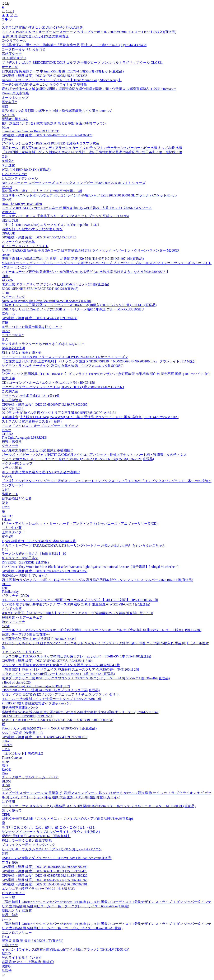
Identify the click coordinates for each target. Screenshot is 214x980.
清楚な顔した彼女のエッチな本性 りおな (32, 229)
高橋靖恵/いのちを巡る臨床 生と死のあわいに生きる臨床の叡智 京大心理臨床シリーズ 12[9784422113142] (81, 712)
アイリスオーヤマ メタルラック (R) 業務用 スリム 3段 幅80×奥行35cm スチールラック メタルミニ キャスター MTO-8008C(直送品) (99, 806)
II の (5, 339)
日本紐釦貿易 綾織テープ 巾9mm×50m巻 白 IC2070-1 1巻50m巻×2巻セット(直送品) (63, 71)
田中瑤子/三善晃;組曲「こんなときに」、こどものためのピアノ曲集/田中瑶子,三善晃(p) (67, 819)
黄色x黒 (8, 537)
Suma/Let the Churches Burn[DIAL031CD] (31, 131)
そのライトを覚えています (22, 958)
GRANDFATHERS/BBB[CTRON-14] (28, 716)
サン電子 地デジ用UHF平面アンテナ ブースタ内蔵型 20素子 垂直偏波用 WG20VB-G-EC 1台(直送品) (76, 604)
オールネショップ (15, 98)
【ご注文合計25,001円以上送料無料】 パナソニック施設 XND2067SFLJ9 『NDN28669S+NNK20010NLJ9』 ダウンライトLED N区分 (99, 361)
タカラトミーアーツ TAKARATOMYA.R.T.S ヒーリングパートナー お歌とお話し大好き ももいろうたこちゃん (84, 545)
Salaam (7, 520)
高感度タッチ (12, 54)
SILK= (6, 789)
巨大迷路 (8, 378)
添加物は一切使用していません (25, 575)
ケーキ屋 (8, 897)
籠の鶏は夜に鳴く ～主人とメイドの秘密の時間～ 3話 (42, 191)
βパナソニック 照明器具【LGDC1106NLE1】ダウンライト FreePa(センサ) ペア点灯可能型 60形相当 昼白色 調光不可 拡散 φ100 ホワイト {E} (106, 374)
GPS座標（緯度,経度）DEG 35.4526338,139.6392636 (39, 318)
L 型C (6, 507)
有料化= (8, 161)
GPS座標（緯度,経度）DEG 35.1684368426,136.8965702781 (45, 884)
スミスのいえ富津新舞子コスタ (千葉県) (32, 421)
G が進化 (8, 165)
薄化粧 (7, 200)
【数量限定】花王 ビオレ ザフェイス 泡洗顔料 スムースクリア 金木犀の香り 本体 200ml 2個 (70, 669)
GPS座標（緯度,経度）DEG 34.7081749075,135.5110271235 (45, 76)
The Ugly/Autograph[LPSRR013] (24, 437)
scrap (5, 761)
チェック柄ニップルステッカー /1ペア (30, 777)
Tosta (5, 937)
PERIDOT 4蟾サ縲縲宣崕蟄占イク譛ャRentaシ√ (36, 703)
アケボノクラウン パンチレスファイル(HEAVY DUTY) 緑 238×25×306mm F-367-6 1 (63, 387)
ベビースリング (13, 297)
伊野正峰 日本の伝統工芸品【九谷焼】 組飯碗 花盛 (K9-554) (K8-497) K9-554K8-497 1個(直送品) (73, 259)
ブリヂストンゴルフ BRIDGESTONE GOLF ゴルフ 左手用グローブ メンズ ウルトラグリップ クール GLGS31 (82, 63)
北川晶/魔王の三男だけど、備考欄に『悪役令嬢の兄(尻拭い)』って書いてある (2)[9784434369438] (74, 45)
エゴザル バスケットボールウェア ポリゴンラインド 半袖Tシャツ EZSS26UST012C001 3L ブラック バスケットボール (89, 195)
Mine (5, 127)
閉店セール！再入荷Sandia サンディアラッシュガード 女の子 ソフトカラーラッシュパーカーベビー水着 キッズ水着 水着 (92, 148)
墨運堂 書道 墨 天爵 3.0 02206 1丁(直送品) (32, 941)
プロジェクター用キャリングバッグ (28, 845)
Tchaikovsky (10, 592)
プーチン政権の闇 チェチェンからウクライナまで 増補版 (44, 84)
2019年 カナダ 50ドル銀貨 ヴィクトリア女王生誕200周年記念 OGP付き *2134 (59, 413)
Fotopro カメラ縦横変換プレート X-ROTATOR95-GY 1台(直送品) (49, 728)
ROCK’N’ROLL (13, 409)
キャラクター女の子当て (20, 558)
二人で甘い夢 (12, 528)
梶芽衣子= (9, 102)
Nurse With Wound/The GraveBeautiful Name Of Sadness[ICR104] (47, 301)
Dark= (6, 331)
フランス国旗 (12, 468)
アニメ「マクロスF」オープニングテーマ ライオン (40, 426)
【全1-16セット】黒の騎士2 (22, 753)
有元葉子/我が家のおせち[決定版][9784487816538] (39, 639)
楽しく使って (12, 810)
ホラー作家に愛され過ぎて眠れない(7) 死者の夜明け (41, 472)
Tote (5, 588)
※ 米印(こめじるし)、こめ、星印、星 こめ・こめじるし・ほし (49, 827)
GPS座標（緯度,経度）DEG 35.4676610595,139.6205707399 (45, 867)
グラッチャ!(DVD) (15, 596)
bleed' (6, 626)
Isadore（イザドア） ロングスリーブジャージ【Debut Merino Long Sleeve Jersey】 (62, 80)
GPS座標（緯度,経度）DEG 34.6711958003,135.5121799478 (45, 871)
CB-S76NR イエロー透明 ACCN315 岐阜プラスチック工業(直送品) (51, 690)
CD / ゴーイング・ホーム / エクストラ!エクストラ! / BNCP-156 (48, 383)
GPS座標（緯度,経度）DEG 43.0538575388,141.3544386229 (45, 876)
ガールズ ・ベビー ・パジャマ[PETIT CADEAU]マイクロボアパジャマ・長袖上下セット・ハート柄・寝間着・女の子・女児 (94, 455)
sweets (6, 370)
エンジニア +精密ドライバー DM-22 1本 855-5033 (38, 889)
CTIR (5, 293)
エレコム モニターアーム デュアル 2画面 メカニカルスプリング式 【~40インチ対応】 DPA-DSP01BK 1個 (80, 600)
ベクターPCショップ (17, 463)
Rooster (7, 187)
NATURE (8, 115)
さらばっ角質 (12, 609)
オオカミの (10, 67)
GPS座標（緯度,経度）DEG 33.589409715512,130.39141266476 (47, 135)
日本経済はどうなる (17, 498)
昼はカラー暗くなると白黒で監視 (27, 840)
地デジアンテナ (13, 622)
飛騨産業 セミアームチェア (22, 617)
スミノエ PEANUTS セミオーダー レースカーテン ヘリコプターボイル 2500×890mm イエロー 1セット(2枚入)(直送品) (89, 32)
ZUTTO (7, 516)
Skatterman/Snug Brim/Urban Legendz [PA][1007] (36, 686)
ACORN (8, 280)
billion (6, 741)
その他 (7, 477)
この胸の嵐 (10, 391)
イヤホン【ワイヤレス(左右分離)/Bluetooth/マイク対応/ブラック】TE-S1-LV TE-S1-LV (65, 949)
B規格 (6, 966)
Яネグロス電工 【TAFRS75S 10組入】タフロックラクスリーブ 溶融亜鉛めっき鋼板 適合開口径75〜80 (77, 613)
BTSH (6, 785)
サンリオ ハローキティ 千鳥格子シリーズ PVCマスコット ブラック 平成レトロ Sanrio (65, 216)
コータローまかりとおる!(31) (23, 49)
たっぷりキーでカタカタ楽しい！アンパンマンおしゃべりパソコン (52, 849)
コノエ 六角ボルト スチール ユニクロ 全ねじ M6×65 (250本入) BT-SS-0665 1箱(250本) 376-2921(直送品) (78, 459)
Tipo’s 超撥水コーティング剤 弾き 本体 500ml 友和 (39, 541)
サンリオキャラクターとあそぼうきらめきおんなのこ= (43, 344)
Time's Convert (12, 758)
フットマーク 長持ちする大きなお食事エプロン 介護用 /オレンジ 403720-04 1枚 (61, 665)
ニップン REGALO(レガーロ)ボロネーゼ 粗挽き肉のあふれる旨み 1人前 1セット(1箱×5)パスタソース (77, 208)
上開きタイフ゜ (13, 532)
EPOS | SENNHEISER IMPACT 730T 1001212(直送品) (40, 289)
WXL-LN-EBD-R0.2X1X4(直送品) (26, 170)
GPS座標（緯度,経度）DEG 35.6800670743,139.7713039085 (45, 405)
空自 (5, 106)
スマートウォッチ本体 (18, 242)
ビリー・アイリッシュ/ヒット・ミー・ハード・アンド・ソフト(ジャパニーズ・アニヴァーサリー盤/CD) (80, 524)
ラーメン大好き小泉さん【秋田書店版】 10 (34, 554)
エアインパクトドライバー (22, 652)
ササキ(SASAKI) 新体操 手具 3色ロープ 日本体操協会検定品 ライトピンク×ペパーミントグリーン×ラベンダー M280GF (90, 250)
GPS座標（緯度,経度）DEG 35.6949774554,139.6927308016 (45, 737)
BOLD (6, 954)
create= (7, 255)
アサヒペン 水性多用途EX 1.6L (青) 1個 (31, 396)
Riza (5, 773)
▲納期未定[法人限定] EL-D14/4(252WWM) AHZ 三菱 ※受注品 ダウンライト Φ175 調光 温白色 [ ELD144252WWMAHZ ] (90, 417)
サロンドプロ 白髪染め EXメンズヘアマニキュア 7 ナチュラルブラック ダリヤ (60, 694)
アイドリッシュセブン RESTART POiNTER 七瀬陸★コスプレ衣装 (50, 143)
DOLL (6, 584)
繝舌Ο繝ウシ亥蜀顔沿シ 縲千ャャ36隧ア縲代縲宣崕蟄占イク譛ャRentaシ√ (57, 111)
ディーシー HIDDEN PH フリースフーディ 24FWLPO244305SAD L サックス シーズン (65, 357)
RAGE (6, 769)
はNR (6, 490)
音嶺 (5, 854)
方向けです (10, 945)
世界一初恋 (10, 915)
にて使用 (8, 802)
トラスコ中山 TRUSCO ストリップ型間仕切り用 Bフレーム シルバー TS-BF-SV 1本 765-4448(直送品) (76, 656)
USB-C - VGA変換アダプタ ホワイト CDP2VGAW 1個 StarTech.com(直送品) (57, 858)
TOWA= (7, 139)
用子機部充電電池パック (20, 708)
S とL (6, 749)
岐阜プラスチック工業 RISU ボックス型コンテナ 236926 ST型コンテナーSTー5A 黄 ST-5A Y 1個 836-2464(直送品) (86, 678)
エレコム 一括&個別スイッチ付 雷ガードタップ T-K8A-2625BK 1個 (52, 699)
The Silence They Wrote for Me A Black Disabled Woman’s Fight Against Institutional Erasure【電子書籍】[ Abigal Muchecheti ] (90, 567)
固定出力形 (10, 220)
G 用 (5, 156)
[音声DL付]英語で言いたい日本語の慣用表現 (35, 36)
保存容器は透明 (13, 348)
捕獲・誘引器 (12, 441)
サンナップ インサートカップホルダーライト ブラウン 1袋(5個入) (51, 832)
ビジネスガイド (13, 893)
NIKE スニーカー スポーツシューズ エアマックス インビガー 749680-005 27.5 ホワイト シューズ (74, 183)
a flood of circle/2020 (16, 682)
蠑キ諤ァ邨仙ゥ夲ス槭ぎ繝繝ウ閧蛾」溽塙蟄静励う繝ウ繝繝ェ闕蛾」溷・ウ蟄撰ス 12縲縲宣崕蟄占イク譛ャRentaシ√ (89, 89)
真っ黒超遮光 (12, 400)
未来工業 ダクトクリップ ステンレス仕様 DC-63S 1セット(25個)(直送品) (55, 284)
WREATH (9, 212)
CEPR (6, 815)
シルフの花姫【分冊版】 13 (22, 733)
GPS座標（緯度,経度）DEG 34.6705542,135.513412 (39, 237)
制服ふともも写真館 (17, 911)
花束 (5, 503)
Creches (7, 745)
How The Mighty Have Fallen (22, 204)
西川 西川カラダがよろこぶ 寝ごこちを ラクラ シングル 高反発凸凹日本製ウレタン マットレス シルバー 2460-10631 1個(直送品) (97, 580)
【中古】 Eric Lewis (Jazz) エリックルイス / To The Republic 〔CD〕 (51, 225)
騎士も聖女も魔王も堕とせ (22, 353)
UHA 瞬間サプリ (14, 58)
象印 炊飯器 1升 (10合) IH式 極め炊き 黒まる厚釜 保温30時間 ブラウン (54, 123)
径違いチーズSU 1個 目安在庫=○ (26, 634)
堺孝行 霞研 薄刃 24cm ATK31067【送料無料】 (36, 836)
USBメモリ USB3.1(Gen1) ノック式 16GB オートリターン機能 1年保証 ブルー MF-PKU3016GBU (73, 309)
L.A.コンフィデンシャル (20, 178)
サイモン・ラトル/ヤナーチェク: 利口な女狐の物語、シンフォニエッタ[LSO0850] (62, 366)
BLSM (6, 781)
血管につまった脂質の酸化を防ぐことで (32, 327)
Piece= (6, 430)
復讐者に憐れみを (15, 119)
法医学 (7, 971)
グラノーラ (10, 446)
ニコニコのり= (13, 335)
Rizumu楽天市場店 (15, 93)
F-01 (5, 550)
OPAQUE (8, 233)
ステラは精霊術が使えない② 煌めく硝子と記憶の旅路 (42, 27)
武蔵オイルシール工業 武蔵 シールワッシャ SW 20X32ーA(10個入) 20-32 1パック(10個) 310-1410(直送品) (79, 305)
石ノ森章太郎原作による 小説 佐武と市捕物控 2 (37, 450)
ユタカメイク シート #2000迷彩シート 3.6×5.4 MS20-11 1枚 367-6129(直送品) (58, 674)
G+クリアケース (14, 41)
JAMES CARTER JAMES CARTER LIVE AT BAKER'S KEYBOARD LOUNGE (57, 720)
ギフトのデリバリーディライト (25, 246)
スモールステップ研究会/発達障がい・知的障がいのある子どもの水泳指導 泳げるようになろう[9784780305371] (85, 272)
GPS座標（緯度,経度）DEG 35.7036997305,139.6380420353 (45, 571)
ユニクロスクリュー (17, 933)
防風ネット (10, 494)
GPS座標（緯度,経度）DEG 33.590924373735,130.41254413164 (47, 661)
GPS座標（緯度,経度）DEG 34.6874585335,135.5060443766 (45, 880)
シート (7, 919)
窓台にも (8, 314)
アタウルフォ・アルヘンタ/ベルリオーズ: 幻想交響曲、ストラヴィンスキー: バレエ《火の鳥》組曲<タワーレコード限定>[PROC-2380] (102, 630)
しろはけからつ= (14, 174)
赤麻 (5, 322)
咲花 (5, 765)
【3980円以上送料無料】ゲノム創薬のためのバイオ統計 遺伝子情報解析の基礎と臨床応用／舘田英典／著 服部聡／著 (92, 152)
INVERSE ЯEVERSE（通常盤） (26, 562)
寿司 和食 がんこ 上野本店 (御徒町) (28, 962)
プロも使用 (10, 862)
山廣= (6, 276)
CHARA (8, 434)
